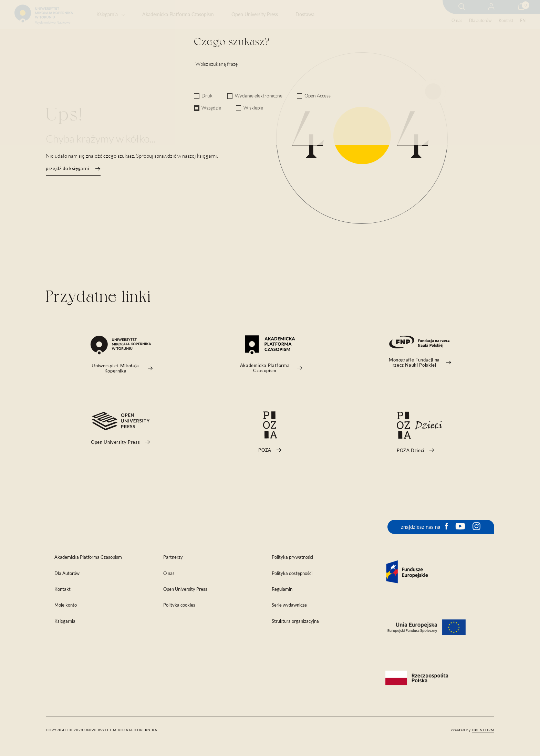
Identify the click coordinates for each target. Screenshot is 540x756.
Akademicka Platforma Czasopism (178, 14)
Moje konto (66, 605)
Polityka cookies (179, 605)
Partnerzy (173, 557)
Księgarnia (107, 14)
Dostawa (305, 14)
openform (483, 730)
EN (523, 20)
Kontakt (506, 20)
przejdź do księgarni (73, 169)
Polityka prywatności (292, 557)
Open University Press (255, 14)
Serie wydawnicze (289, 605)
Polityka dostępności (292, 573)
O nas (457, 20)
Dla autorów (480, 20)
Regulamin (282, 589)
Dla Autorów (67, 573)
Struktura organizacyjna (295, 621)
